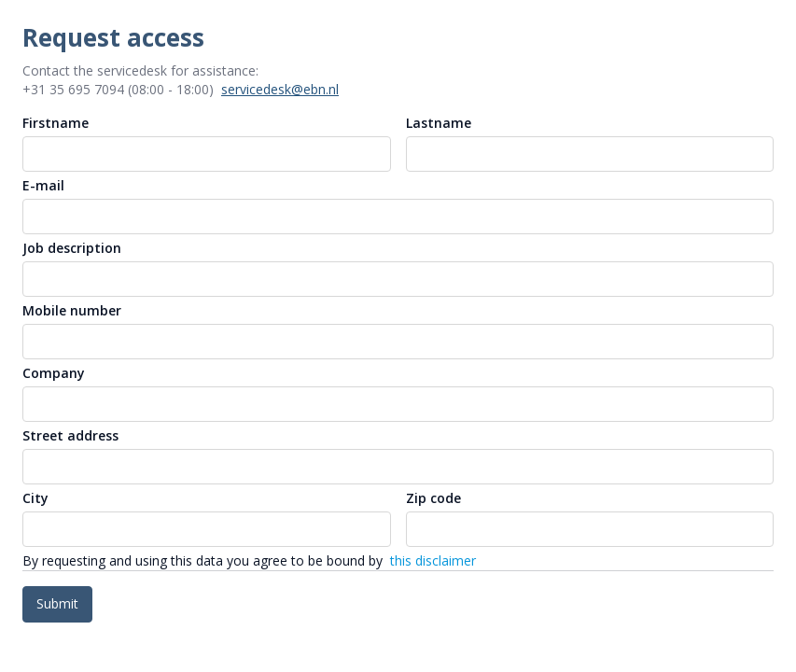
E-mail (43, 185)
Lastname (439, 123)
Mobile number (72, 310)
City (35, 498)
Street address (70, 435)
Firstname (56, 123)
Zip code (433, 498)
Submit (57, 603)
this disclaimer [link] (433, 560)
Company (54, 373)
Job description (72, 248)
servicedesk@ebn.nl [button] (280, 89)
